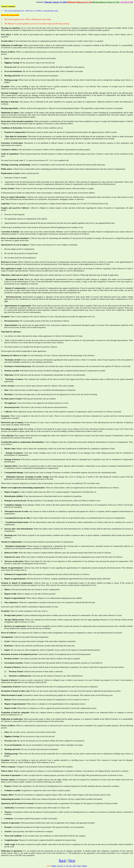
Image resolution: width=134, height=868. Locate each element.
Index (54, 866)
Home (85, 866)
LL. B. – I (61, 866)
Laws (79, 866)
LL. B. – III (71, 866)
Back (62, 861)
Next (72, 861)
